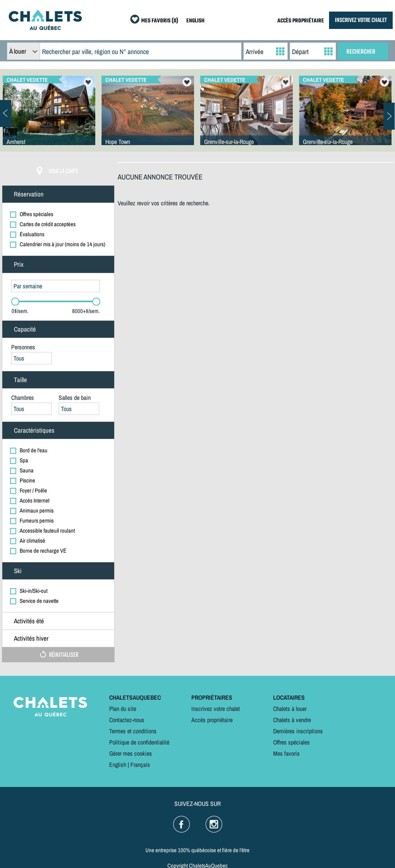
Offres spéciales (291, 742)
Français (140, 765)
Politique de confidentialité (139, 742)
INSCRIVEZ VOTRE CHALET (361, 20)
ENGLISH (195, 21)
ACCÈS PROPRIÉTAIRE (301, 21)
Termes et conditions (133, 731)
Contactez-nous (127, 720)
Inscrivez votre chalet (216, 709)
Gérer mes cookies (131, 753)
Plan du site (123, 709)
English (118, 765)
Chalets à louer (290, 709)
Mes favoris (286, 753)
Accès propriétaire (212, 720)
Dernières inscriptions (298, 731)
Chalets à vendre (292, 720)
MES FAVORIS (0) (160, 21)
